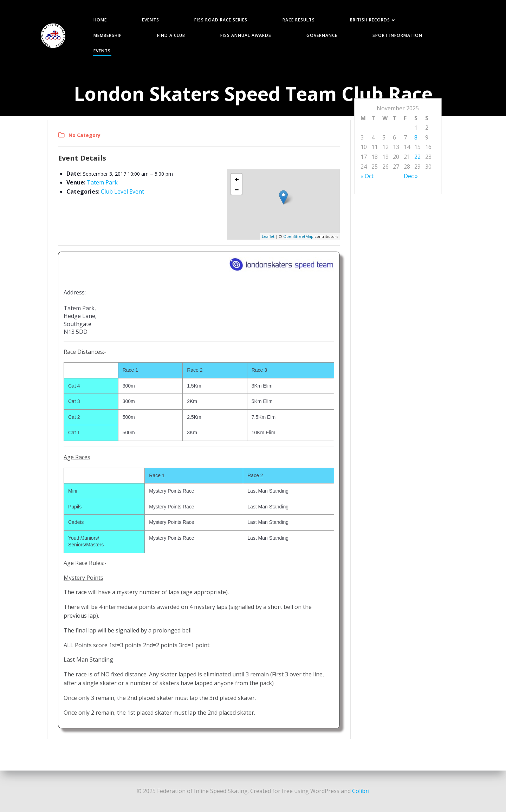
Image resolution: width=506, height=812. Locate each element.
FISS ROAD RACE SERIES (221, 20)
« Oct (367, 176)
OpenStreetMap (298, 236)
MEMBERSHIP (108, 35)
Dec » (411, 176)
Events (102, 51)
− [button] (237, 189)
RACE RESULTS (299, 20)
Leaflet (268, 236)
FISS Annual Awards (246, 35)
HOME (100, 20)
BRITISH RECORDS (373, 20)
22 (417, 157)
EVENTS (151, 20)
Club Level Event (122, 191)
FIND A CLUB (171, 35)
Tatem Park (102, 182)
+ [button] (237, 179)
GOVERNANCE (322, 35)
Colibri (361, 791)
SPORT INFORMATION (397, 35)
